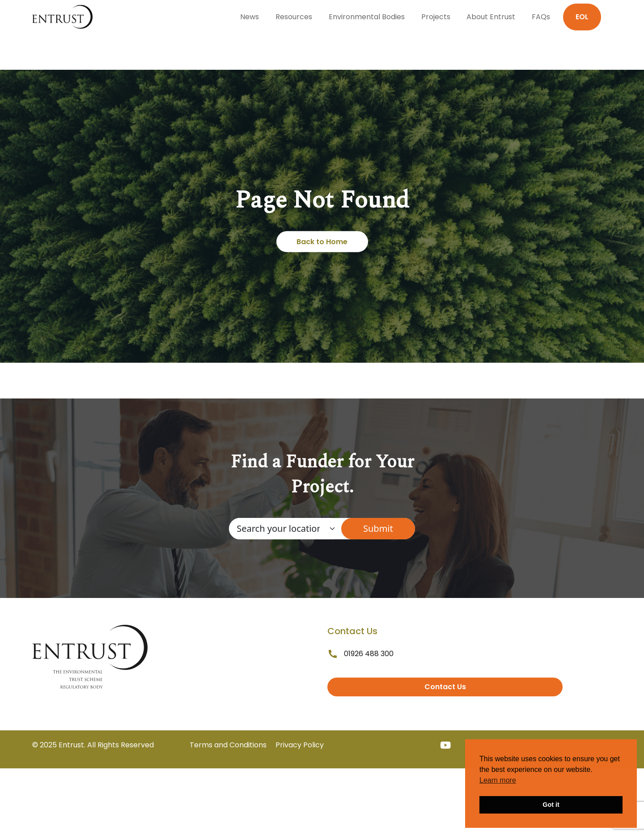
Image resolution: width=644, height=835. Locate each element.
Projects (436, 17)
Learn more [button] (498, 780)
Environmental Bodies (367, 17)
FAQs (541, 17)
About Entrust (491, 17)
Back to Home (322, 242)
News (250, 17)
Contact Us (445, 687)
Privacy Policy (300, 745)
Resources (294, 17)
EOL (582, 17)
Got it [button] (551, 805)
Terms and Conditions (228, 745)
